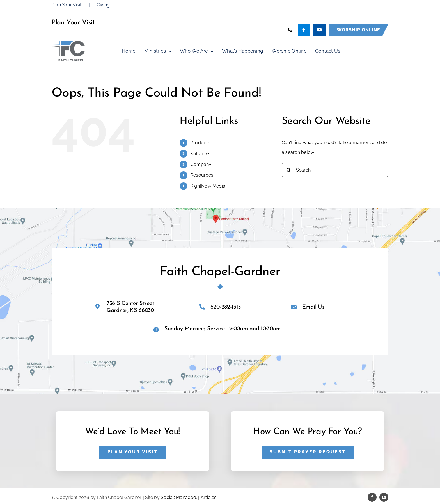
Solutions (200, 154)
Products (200, 143)
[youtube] (384, 497)
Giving (103, 5)
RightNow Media (208, 186)
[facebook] (372, 497)
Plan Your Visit (67, 5)
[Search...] (335, 170)
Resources (202, 175)
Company (201, 164)
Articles (209, 497)
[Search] (289, 170)
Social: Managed (178, 497)
